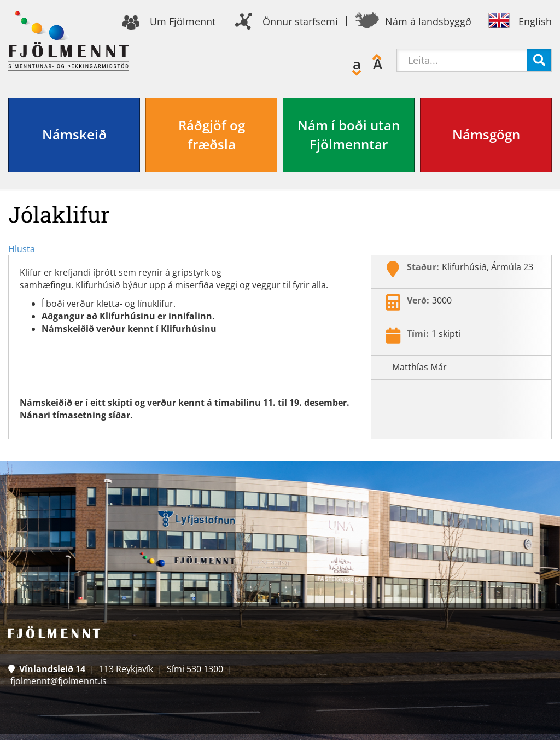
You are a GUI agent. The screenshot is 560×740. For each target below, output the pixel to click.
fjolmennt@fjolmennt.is (59, 681)
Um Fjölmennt (183, 21)
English (535, 21)
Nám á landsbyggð (428, 21)
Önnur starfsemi (300, 21)
